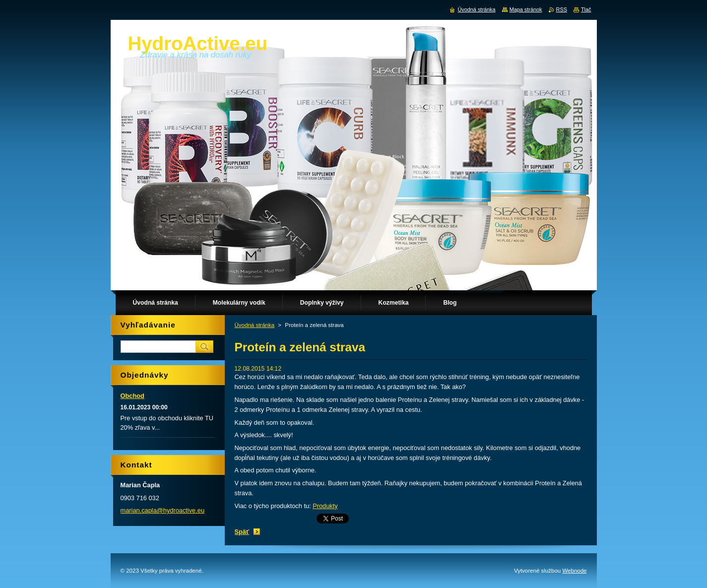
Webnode (574, 571)
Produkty (325, 506)
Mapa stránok (526, 9)
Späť (242, 532)
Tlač (586, 9)
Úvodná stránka (255, 325)
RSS (562, 9)
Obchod (132, 396)
